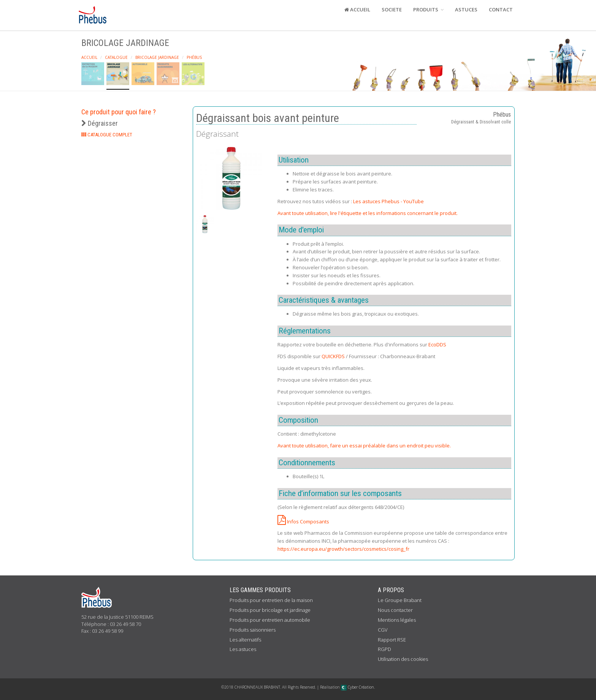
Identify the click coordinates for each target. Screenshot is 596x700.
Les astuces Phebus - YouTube (388, 201)
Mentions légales (397, 620)
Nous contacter (395, 610)
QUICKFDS (333, 356)
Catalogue (116, 57)
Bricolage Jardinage (157, 57)
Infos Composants (303, 521)
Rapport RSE (392, 640)
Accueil (89, 57)
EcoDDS (437, 344)
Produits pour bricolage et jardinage (270, 610)
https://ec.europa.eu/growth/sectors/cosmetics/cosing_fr (343, 549)
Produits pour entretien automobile (270, 620)
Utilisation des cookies (403, 659)
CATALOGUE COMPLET (107, 135)
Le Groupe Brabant (400, 600)
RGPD (384, 649)
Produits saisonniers (253, 630)
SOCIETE (392, 9)
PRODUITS (428, 9)
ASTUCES (466, 9)
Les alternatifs (245, 640)
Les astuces (243, 649)
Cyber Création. (358, 687)
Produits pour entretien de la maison (271, 600)
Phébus (194, 57)
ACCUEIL (357, 9)
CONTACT (501, 9)
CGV (383, 630)
